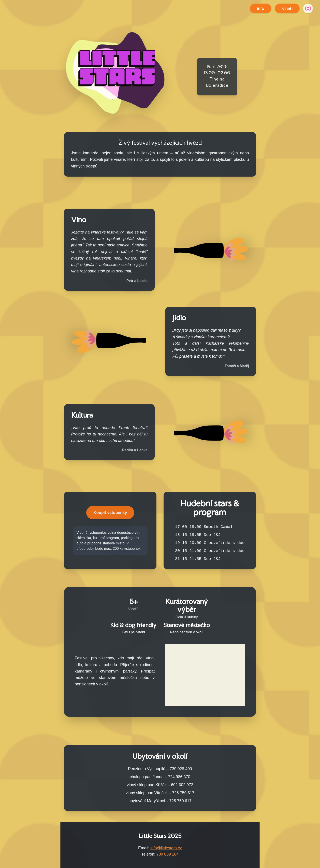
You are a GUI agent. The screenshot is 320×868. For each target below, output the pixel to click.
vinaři (287, 8)
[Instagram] (308, 8)
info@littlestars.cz (166, 848)
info (261, 8)
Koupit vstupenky (110, 513)
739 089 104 (168, 854)
